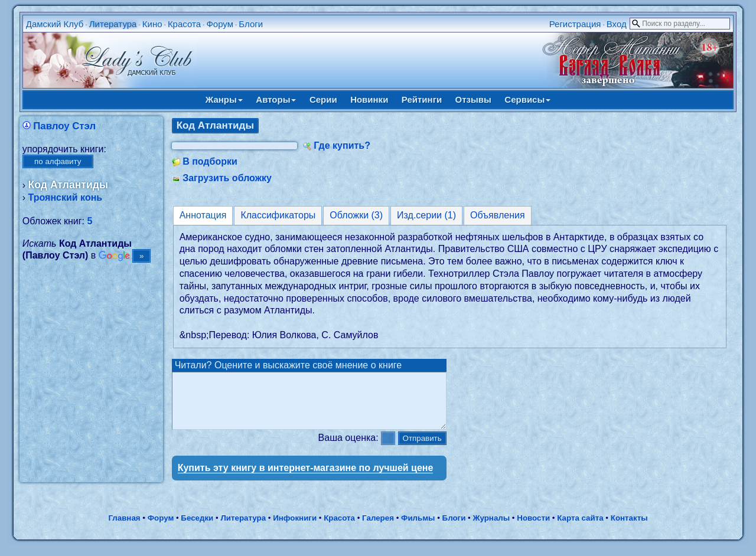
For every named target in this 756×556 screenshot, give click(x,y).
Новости (533, 529)
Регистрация (575, 24)
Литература (113, 24)
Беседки (197, 529)
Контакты (629, 529)
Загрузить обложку (227, 178)
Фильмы (418, 529)
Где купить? (342, 145)
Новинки (369, 99)
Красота (184, 24)
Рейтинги (422, 99)
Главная (124, 529)
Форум (220, 24)
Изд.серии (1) (426, 215)
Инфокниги (295, 529)
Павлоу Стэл (64, 126)
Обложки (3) (356, 215)
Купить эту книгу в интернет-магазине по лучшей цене (306, 478)
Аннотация (203, 215)
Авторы (276, 99)
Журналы (491, 529)
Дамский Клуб (55, 24)
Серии (323, 99)
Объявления (498, 215)
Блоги (251, 24)
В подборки (210, 161)
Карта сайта (580, 529)
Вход (617, 24)
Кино (152, 24)
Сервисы (527, 99)
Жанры (224, 99)
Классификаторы (278, 215)
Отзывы (473, 99)
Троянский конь (66, 197)
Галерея (378, 529)
